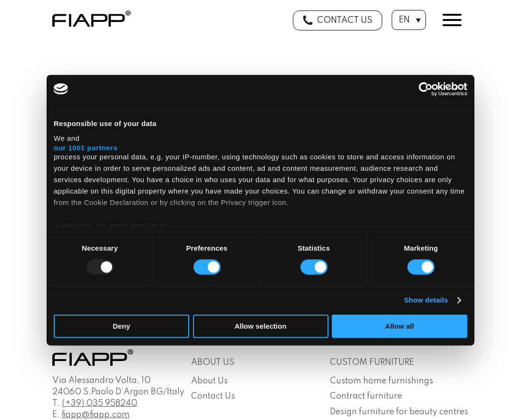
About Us (209, 381)
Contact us (345, 20)
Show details (426, 300)
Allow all (400, 326)
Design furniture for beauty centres (399, 412)
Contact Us (213, 396)
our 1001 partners (86, 148)
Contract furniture (366, 396)
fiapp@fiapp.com (96, 415)
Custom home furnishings (381, 381)
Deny (121, 326)
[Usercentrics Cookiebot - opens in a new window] (426, 89)
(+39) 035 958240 (100, 403)
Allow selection (260, 326)
